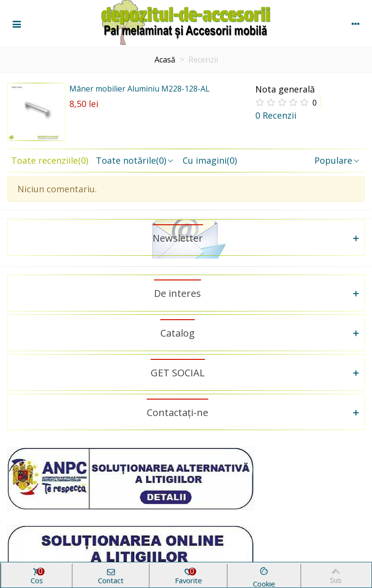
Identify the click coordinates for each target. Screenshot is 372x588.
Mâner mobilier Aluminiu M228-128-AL (139, 89)
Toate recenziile (50, 160)
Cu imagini (210, 160)
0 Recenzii (276, 115)
